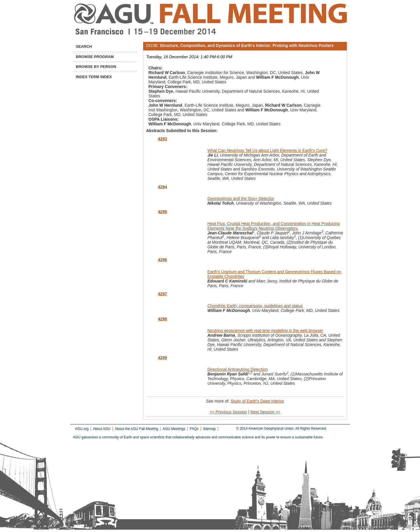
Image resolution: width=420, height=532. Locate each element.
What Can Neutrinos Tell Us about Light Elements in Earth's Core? (267, 150)
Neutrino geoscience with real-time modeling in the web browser (265, 331)
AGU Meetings (174, 429)
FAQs (194, 429)
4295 (162, 212)
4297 (162, 294)
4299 (162, 358)
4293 (162, 139)
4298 (162, 319)
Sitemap (209, 429)
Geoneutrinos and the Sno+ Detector (241, 199)
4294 (162, 187)
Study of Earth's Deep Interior (257, 401)
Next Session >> (266, 412)
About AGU (102, 429)
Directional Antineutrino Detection (238, 369)
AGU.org (82, 429)
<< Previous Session (228, 412)
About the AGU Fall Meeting (137, 429)
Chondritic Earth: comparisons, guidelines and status (255, 306)
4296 (162, 260)
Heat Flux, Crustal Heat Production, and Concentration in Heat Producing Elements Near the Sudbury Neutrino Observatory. (274, 226)
